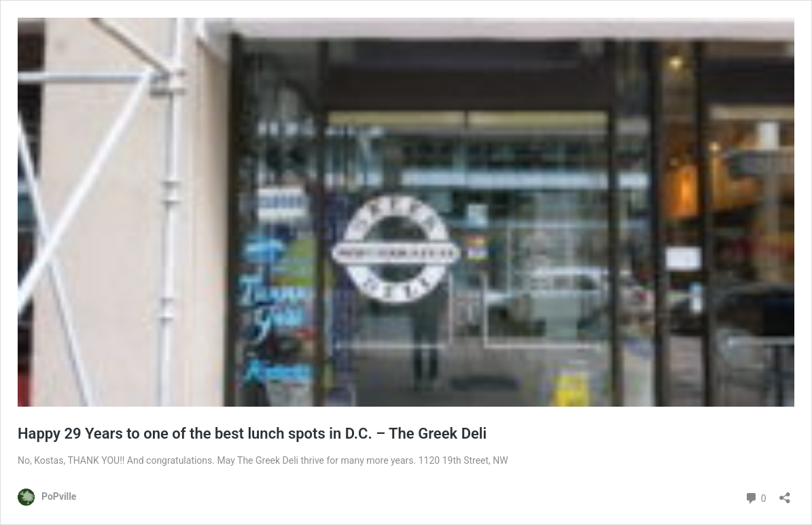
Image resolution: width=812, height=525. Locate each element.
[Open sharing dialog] (785, 493)
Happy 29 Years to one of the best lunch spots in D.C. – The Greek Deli (252, 434)
